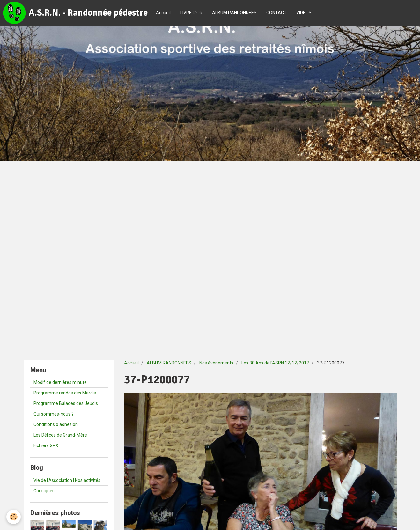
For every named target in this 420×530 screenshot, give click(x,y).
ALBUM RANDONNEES (234, 13)
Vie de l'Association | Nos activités (67, 480)
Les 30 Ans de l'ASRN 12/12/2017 (275, 363)
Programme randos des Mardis (65, 393)
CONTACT (276, 13)
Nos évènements (216, 363)
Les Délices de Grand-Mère (60, 435)
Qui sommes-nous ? (54, 414)
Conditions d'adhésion (56, 424)
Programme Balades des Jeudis (66, 403)
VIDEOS (304, 13)
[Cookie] (14, 517)
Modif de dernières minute (60, 382)
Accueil (163, 13)
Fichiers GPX (46, 445)
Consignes (44, 491)
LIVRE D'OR (191, 13)
